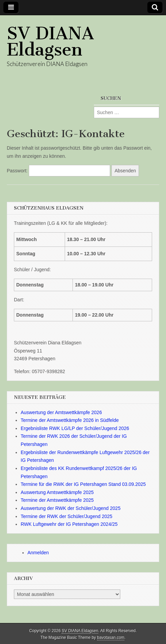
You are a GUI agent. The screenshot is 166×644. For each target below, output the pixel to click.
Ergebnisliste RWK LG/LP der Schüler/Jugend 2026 (75, 428)
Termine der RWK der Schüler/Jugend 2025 (67, 516)
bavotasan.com (111, 638)
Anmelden (38, 553)
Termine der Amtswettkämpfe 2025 (57, 500)
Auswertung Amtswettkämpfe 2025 (57, 492)
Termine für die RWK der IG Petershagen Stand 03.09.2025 (83, 484)
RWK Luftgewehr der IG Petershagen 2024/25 (69, 524)
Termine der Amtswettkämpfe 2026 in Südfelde (70, 420)
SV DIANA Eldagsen (50, 41)
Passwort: (58, 171)
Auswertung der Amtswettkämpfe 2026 (61, 412)
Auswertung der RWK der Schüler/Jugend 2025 (71, 508)
